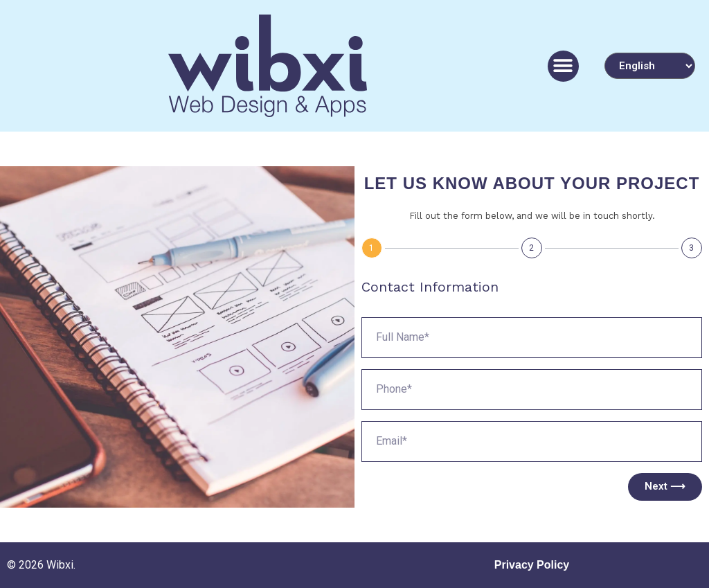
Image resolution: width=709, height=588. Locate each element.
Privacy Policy (532, 565)
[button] (563, 66)
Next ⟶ (665, 486)
